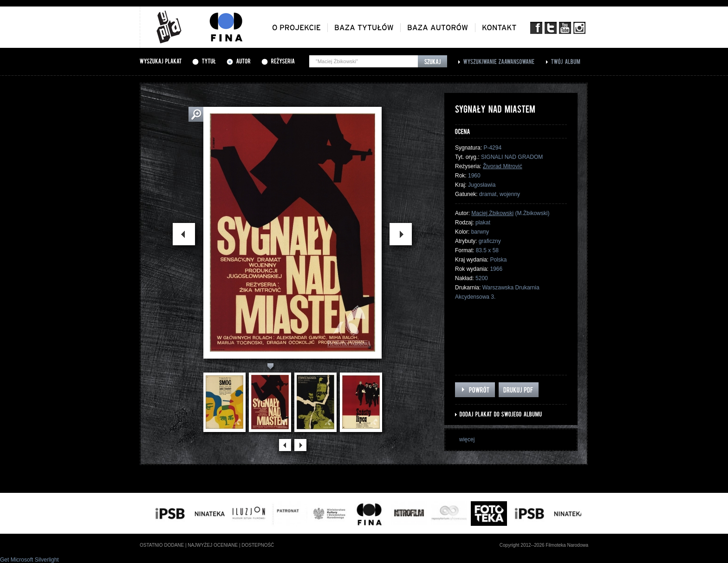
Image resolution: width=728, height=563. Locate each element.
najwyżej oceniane (213, 545)
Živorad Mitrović (503, 166)
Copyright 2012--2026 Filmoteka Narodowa (544, 545)
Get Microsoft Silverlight (29, 560)
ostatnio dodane (162, 545)
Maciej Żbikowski (492, 213)
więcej (467, 439)
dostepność (258, 545)
